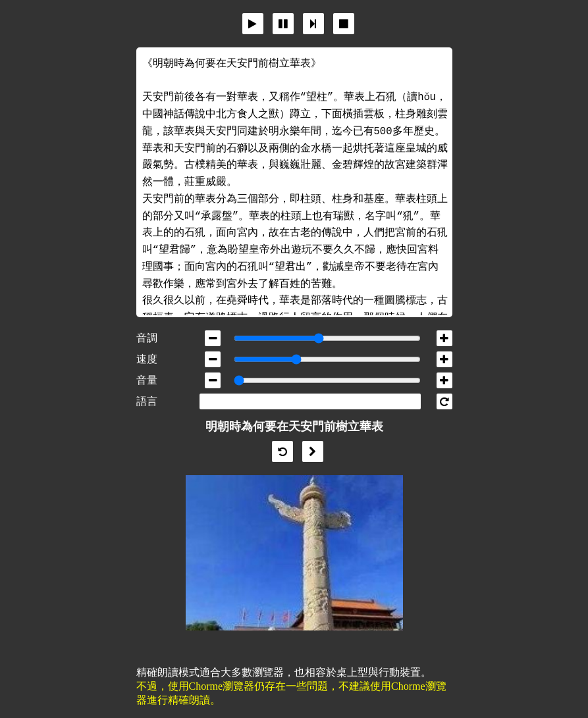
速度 (147, 359)
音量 (147, 380)
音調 (147, 338)
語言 (147, 401)
